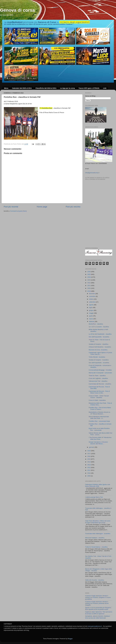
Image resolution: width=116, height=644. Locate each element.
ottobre (92, 299)
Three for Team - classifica (97, 376)
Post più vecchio (73, 207)
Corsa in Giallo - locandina (97, 400)
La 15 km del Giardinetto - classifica (100, 334)
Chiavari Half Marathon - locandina (100, 347)
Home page (42, 207)
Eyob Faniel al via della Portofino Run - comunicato (99, 429)
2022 (89, 283)
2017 (89, 454)
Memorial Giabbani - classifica (95, 538)
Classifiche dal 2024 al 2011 (46, 88)
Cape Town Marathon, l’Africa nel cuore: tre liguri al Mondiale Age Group (98, 522)
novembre (92, 296)
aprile (91, 316)
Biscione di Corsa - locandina (98, 350)
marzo (91, 319)
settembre (92, 302)
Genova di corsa (17, 10)
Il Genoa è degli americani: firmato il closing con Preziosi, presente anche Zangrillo (97, 603)
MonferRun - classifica (96, 324)
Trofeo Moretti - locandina (97, 357)
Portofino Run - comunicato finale (99, 421)
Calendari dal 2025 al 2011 (22, 88)
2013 (89, 465)
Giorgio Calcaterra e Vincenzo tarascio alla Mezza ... (98, 443)
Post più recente (11, 207)
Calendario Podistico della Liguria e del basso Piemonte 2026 (98, 485)
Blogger (70, 639)
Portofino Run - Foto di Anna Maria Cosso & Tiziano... (100, 408)
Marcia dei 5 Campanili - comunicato (100, 373)
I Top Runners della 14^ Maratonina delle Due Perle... (100, 438)
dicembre (92, 294)
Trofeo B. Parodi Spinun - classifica (96, 547)
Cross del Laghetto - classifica (98, 378)
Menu (6, 88)
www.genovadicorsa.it (95, 626)
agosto (91, 305)
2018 (89, 451)
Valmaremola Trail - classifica (98, 381)
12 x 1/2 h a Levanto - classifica (99, 327)
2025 (89, 274)
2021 (89, 286)
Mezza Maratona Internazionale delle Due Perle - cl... (99, 417)
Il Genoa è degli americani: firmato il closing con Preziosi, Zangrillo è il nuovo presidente (98, 597)
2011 (89, 470)
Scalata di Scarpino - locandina (99, 360)
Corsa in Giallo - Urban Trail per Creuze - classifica (99, 397)
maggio (92, 313)
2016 (89, 456)
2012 (89, 467)
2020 (89, 288)
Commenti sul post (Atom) (18, 211)
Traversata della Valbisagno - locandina (98, 534)
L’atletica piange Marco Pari (94, 497)
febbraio (92, 322)
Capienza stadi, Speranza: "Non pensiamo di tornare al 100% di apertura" (99, 613)
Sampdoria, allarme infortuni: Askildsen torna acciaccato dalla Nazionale (98, 617)
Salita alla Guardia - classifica (95, 580)
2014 (89, 462)
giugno (91, 310)
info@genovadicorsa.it (92, 173)
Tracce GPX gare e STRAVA (89, 88)
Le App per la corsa (68, 88)
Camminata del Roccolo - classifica (100, 384)
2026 (89, 272)
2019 (89, 291)
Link (105, 88)
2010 (89, 473)
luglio (91, 307)
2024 (89, 277)
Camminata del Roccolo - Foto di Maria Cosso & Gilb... (99, 392)
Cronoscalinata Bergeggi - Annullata (100, 370)
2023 (89, 280)
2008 (89, 476)
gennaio (92, 447)
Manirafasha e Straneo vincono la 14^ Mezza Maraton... (99, 413)
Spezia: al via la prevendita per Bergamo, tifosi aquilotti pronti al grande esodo (98, 608)
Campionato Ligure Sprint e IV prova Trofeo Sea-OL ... (100, 353)
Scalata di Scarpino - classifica (98, 344)
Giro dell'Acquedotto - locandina (99, 337)
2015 (89, 459)
